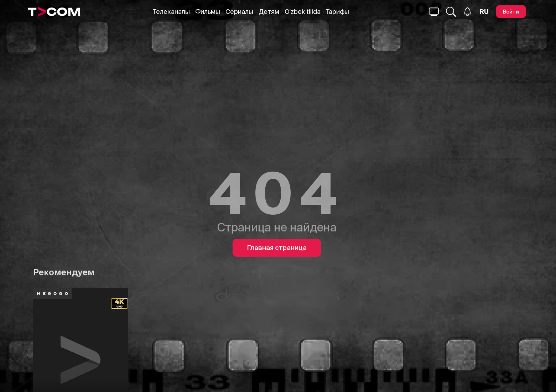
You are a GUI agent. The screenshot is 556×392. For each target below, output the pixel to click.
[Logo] (54, 12)
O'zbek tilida (303, 12)
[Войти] (511, 12)
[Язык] (484, 12)
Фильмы (208, 12)
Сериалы (239, 12)
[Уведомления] (467, 12)
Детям (269, 12)
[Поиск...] (434, 12)
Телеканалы (171, 12)
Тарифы (337, 12)
